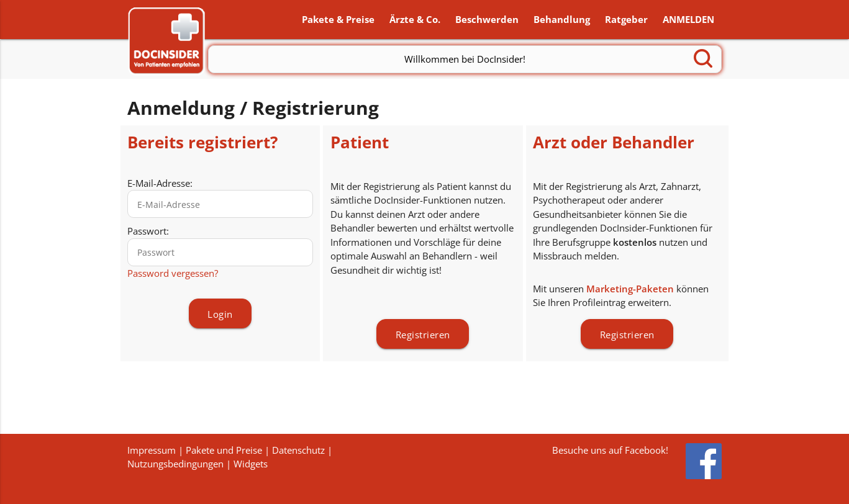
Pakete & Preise (338, 20)
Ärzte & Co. (415, 20)
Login (220, 315)
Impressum (152, 450)
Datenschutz (298, 450)
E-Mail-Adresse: (160, 184)
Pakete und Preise (224, 450)
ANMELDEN (688, 20)
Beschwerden (487, 20)
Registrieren (423, 335)
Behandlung (562, 20)
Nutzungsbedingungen (175, 464)
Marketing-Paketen (630, 289)
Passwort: (148, 232)
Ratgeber (626, 20)
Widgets (251, 464)
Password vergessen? (173, 274)
